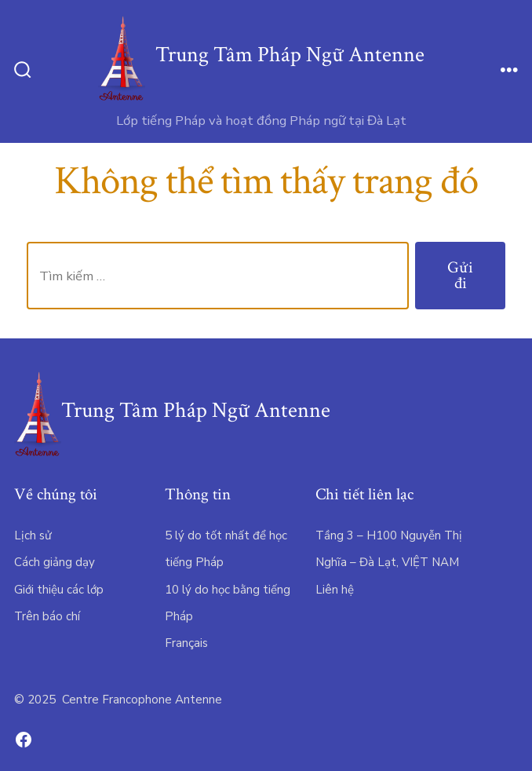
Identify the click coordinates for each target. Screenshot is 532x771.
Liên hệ (335, 590)
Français (186, 643)
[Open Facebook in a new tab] (24, 740)
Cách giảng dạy (55, 562)
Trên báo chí (47, 616)
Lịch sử (33, 535)
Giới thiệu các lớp (59, 590)
